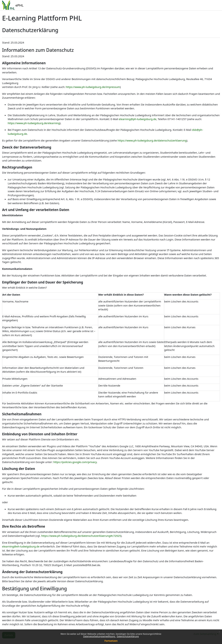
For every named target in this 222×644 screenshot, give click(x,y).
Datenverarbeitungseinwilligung (99, 636)
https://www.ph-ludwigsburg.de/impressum (93, 87)
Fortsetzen (111, 641)
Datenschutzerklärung (128, 636)
